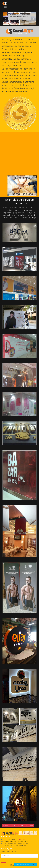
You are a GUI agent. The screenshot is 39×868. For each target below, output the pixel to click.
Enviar (3, 861)
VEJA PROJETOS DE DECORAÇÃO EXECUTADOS (18, 825)
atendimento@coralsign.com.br (15, 842)
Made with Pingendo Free (25, 864)
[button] (6, 19)
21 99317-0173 (22, 840)
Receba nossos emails (9, 852)
